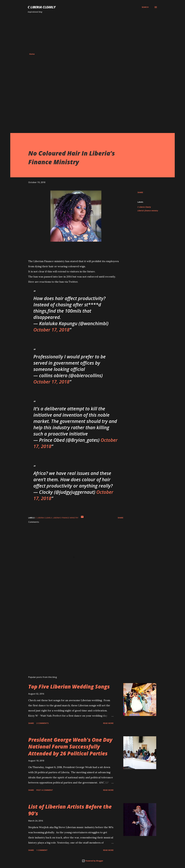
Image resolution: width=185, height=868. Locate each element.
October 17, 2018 (51, 330)
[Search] (145, 7)
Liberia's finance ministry (148, 211)
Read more (108, 723)
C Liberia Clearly (42, 7)
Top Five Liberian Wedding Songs (69, 687)
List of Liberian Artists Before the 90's (70, 810)
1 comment (42, 850)
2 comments (42, 723)
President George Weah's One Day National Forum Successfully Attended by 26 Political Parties (70, 747)
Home (32, 54)
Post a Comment (45, 790)
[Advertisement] (92, 33)
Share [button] (140, 192)
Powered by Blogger (92, 861)
